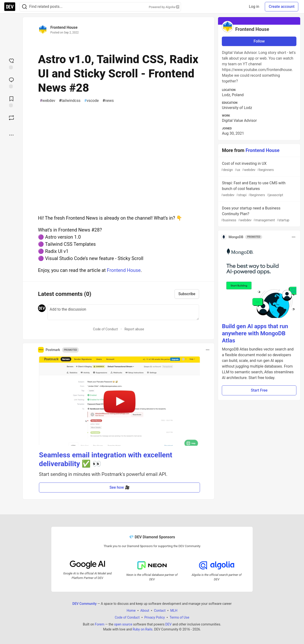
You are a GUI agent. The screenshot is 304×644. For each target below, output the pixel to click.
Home (131, 610)
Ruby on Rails (142, 629)
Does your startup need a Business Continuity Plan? (259, 214)
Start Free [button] (259, 390)
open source (123, 624)
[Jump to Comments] (11, 82)
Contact (160, 610)
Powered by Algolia (164, 7)
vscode (92, 101)
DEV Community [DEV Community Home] (85, 603)
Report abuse (134, 329)
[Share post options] (11, 135)
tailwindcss (70, 101)
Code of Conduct (106, 329)
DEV (168, 624)
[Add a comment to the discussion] (123, 312)
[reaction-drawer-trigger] (11, 63)
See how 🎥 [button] (120, 487)
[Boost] (11, 118)
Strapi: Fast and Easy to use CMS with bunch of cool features (259, 189)
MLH (174, 610)
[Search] (24, 7)
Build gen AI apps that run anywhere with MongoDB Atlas (255, 333)
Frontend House (64, 27)
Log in (254, 7)
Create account (282, 7)
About (145, 610)
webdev (48, 101)
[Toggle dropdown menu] (208, 350)
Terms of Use (179, 617)
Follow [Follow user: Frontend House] (259, 41)
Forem (100, 624)
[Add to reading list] (11, 101)
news (108, 101)
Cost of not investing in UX (259, 167)
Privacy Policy (155, 617)
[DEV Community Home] (10, 7)
